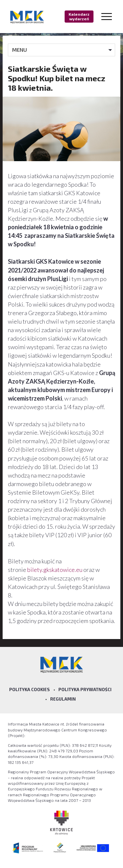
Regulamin (63, 699)
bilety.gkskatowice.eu (55, 570)
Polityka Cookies (30, 689)
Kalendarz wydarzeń (79, 16)
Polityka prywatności (85, 689)
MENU (20, 50)
